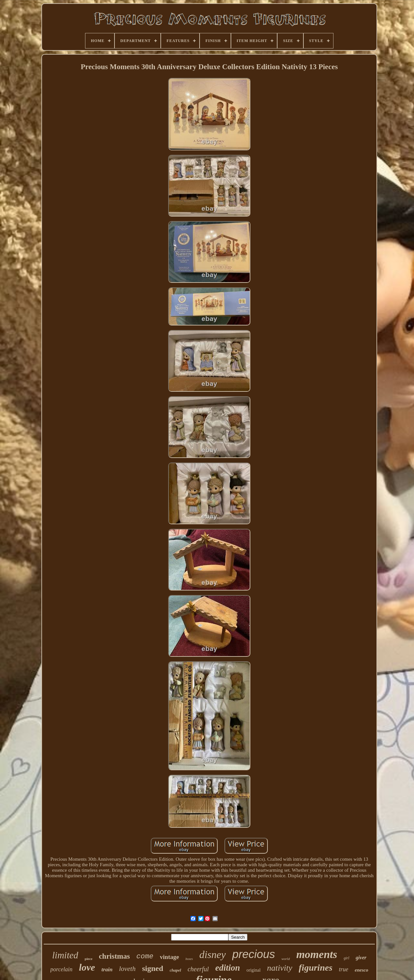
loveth (127, 969)
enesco (362, 970)
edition (228, 968)
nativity (280, 968)
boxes (189, 959)
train (107, 969)
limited (65, 955)
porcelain (61, 969)
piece (89, 959)
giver (361, 958)
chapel (175, 970)
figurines (316, 968)
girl (347, 958)
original (254, 970)
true (344, 969)
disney (212, 954)
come (145, 957)
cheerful (198, 969)
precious (254, 954)
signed (153, 968)
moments (317, 954)
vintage (169, 957)
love (87, 967)
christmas (114, 956)
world (286, 959)
